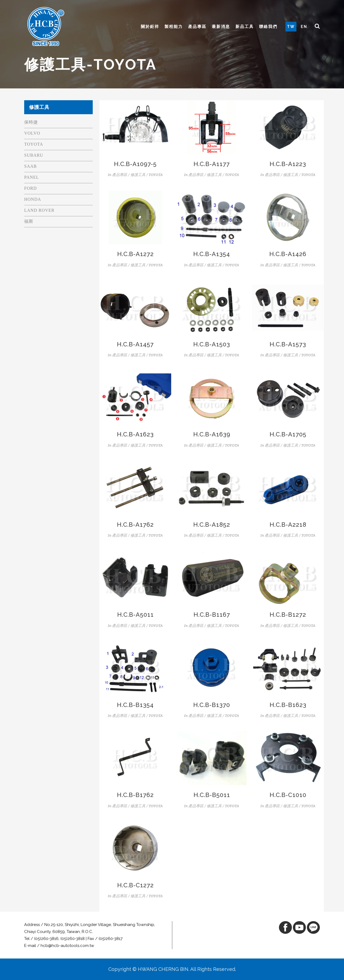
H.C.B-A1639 (212, 434)
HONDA (33, 199)
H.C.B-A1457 (135, 344)
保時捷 (31, 122)
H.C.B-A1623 (135, 434)
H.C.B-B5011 (212, 795)
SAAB (31, 166)
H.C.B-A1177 (212, 164)
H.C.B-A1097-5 (135, 164)
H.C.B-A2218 (288, 525)
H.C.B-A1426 (288, 254)
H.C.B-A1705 (288, 434)
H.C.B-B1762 (135, 795)
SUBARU (34, 155)
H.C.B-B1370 (212, 705)
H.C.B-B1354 (135, 705)
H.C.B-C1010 (288, 795)
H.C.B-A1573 (288, 344)
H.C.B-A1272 (135, 254)
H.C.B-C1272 (135, 885)
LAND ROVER (39, 210)
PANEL (32, 177)
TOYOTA (34, 144)
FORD (31, 188)
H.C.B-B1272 (288, 615)
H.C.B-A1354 (212, 254)
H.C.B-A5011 (135, 615)
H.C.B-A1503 (212, 344)
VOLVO (32, 133)
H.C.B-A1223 (288, 164)
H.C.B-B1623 (288, 705)
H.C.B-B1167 (212, 615)
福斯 (29, 221)
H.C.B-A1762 (135, 525)
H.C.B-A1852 (212, 525)
